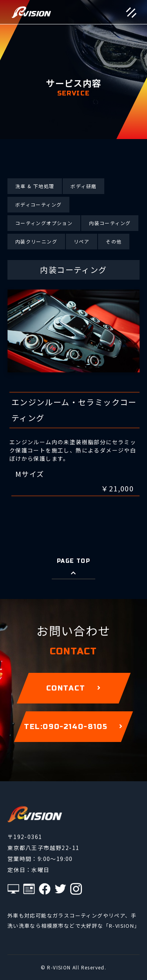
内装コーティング (110, 223)
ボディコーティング (39, 204)
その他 (114, 241)
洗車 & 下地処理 (35, 186)
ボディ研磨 (83, 186)
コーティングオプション (44, 223)
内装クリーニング (36, 241)
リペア (82, 241)
